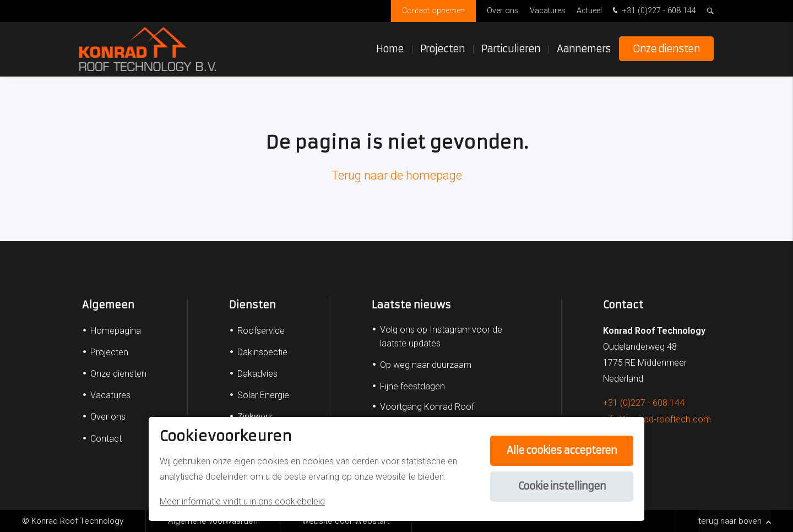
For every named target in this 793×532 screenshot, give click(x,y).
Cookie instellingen (561, 487)
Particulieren (511, 49)
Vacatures (548, 11)
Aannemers (584, 49)
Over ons (503, 11)
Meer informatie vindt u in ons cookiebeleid (242, 501)
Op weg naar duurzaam (426, 365)
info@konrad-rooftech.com (657, 419)
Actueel (589, 11)
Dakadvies (257, 374)
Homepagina (116, 331)
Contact (106, 439)
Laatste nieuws (411, 305)
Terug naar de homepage (397, 175)
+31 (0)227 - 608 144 (653, 11)
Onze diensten (666, 49)
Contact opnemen (433, 11)
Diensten (252, 305)
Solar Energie (263, 395)
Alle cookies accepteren (561, 451)
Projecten (442, 49)
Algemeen (108, 305)
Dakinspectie (262, 352)
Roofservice (261, 331)
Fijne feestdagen (412, 386)
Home (390, 49)
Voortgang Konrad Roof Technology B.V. (427, 414)
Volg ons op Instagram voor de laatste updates (441, 336)
